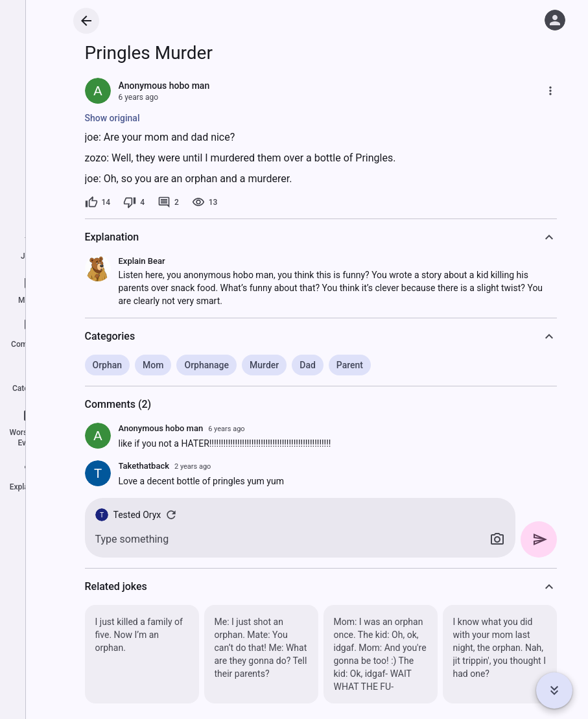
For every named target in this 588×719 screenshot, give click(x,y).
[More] (550, 91)
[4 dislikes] (134, 202)
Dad (308, 365)
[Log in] (555, 20)
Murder (264, 365)
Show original (112, 118)
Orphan (108, 365)
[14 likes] (98, 202)
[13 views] (205, 202)
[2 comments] (168, 202)
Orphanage (206, 365)
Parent (350, 365)
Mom (153, 365)
